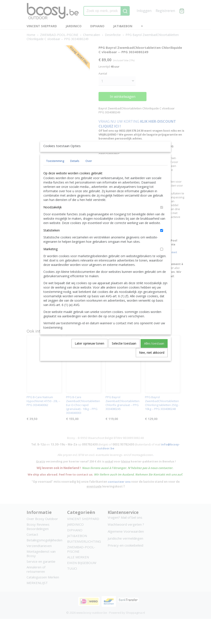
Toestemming (55, 171)
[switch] (162, 217)
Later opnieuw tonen (89, 353)
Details (75, 171)
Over (89, 171)
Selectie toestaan (124, 353)
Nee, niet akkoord (152, 363)
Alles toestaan (154, 353)
